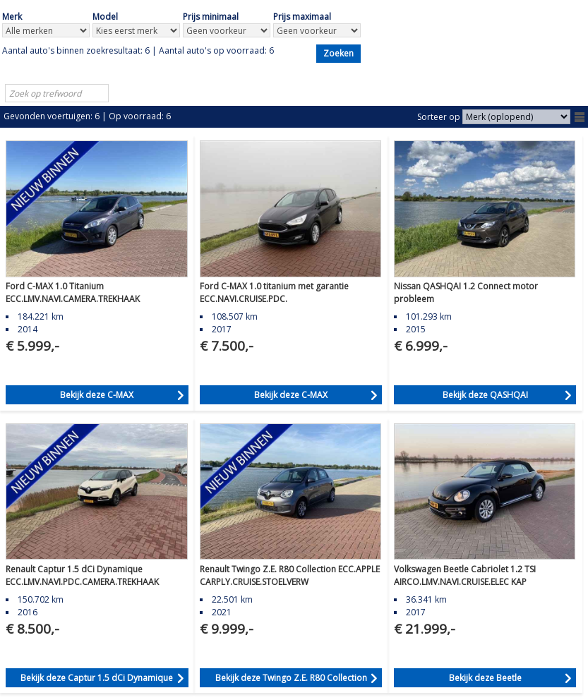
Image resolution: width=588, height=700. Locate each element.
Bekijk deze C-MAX (97, 395)
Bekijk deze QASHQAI (485, 395)
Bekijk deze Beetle (485, 678)
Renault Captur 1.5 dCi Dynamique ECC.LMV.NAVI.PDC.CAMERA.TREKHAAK (82, 575)
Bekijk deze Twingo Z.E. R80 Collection (291, 678)
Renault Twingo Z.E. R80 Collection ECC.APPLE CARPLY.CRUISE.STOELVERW (290, 575)
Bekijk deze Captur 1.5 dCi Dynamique (97, 678)
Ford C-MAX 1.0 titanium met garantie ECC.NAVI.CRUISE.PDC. (274, 292)
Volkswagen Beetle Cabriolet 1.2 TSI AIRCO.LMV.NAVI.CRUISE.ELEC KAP (465, 575)
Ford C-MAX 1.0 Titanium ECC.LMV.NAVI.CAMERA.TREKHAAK (73, 292)
